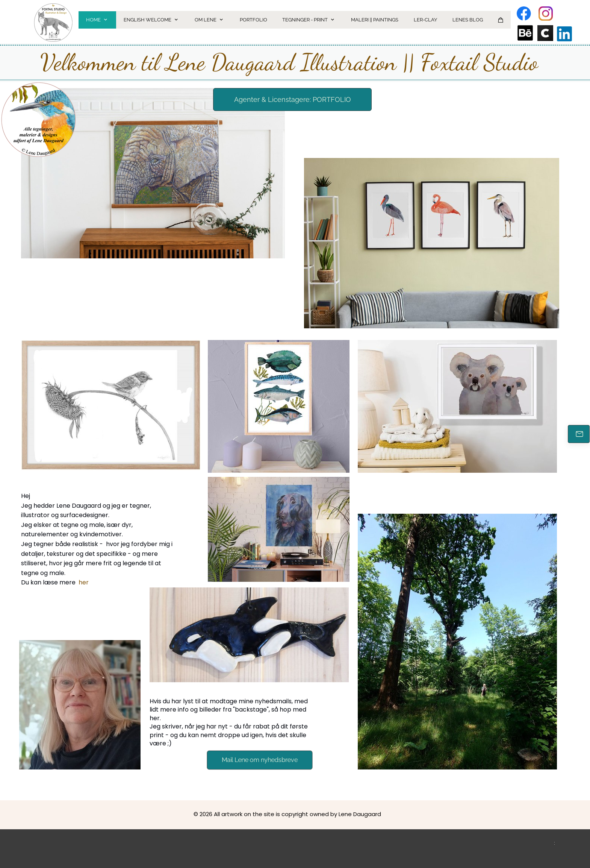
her (84, 582)
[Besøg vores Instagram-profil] (546, 14)
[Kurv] (501, 20)
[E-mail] (579, 434)
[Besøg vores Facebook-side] (524, 14)
